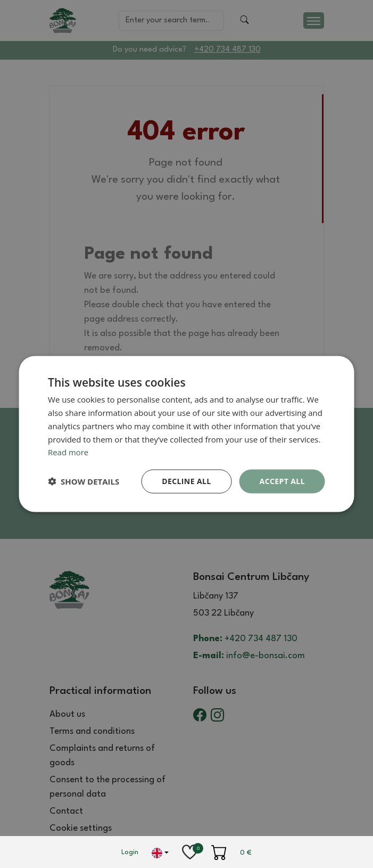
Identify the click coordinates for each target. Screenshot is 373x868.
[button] (84, 481)
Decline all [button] (186, 481)
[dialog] (186, 434)
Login (130, 852)
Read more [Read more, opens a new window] (68, 452)
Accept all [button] (282, 481)
